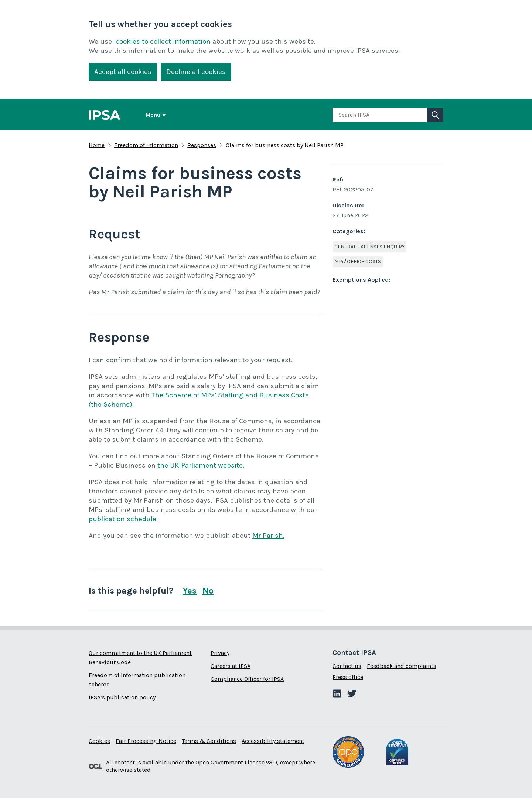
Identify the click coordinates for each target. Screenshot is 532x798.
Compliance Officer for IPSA (247, 679)
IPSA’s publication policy (122, 697)
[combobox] (380, 115)
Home (97, 145)
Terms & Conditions (209, 741)
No (208, 590)
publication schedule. (123, 519)
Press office (348, 677)
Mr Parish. (268, 536)
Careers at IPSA (231, 666)
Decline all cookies (196, 72)
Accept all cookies (123, 72)
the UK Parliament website (200, 465)
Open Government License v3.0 (236, 762)
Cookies (99, 741)
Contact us (347, 666)
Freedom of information (146, 145)
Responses (202, 145)
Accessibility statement (273, 741)
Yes (190, 590)
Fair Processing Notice (146, 741)
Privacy (220, 653)
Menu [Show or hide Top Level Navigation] (153, 115)
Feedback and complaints (402, 666)
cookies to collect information (163, 41)
